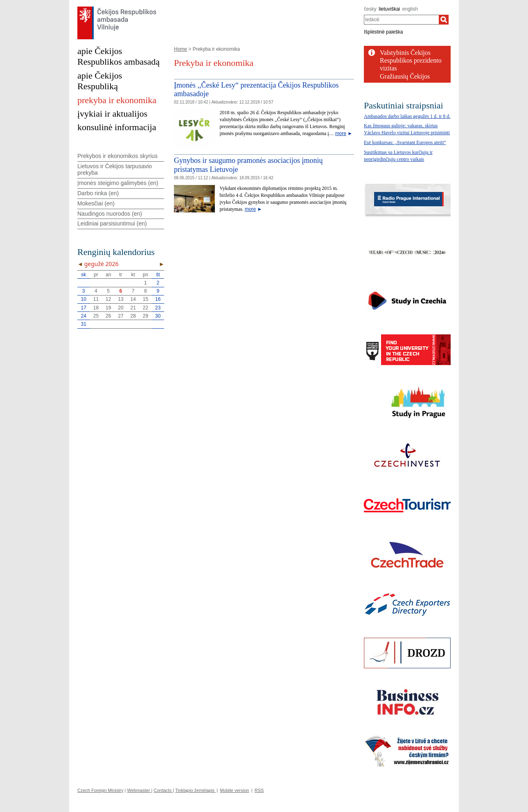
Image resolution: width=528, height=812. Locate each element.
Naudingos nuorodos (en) (110, 214)
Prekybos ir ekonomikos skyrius (117, 156)
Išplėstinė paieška (383, 32)
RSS (259, 790)
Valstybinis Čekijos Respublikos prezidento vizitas (411, 60)
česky (370, 9)
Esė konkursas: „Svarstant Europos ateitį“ (405, 142)
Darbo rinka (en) (98, 193)
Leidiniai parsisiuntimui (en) (112, 223)
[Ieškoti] (444, 20)
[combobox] (401, 20)
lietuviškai (389, 9)
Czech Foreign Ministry (100, 790)
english (410, 9)
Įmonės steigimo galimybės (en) (118, 183)
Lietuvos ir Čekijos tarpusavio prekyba (115, 170)
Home (181, 49)
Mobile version (234, 790)
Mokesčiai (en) (96, 203)
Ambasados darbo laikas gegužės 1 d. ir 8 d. (407, 116)
